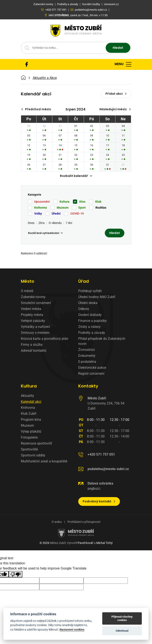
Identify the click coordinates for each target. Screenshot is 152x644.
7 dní (69, 223)
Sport (82, 208)
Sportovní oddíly (33, 455)
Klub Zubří (29, 414)
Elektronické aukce (92, 368)
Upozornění (42, 202)
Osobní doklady (90, 315)
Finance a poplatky (92, 321)
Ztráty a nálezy (89, 327)
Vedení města (31, 309)
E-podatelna (87, 362)
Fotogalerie (29, 437)
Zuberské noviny (33, 297)
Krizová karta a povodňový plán (45, 339)
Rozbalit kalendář (76, 176)
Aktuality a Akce (45, 78)
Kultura (65, 202)
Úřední (56, 214)
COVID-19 (77, 214)
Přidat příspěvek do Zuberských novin (102, 341)
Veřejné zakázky (33, 321)
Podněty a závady (92, 333)
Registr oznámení (91, 374)
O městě (27, 291)
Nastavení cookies (72, 630)
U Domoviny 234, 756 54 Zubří (106, 403)
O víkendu (55, 223)
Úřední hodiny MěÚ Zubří (97, 297)
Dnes (31, 223)
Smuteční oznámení (36, 303)
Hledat (118, 48)
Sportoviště (29, 449)
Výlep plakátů (31, 431)
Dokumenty (87, 356)
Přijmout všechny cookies (122, 618)
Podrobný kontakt (99, 501)
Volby (38, 214)
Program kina (31, 420)
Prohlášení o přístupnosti (84, 522)
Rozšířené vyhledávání (45, 233)
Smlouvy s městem (35, 333)
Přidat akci (116, 94)
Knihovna (41, 208)
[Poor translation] (16, 574)
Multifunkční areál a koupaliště (44, 461)
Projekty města (32, 315)
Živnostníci (87, 350)
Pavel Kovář (85, 543)
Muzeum (63, 208)
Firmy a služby (32, 345)
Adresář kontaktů (34, 351)
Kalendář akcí (31, 402)
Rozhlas (101, 208)
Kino (82, 202)
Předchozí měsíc (36, 109)
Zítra (42, 223)
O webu (57, 522)
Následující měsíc (115, 109)
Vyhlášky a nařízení (35, 327)
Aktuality (27, 396)
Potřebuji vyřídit (90, 291)
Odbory (84, 309)
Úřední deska (88, 303)
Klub (98, 202)
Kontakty (88, 386)
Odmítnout (122, 631)
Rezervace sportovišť (36, 443)
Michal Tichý (104, 543)
